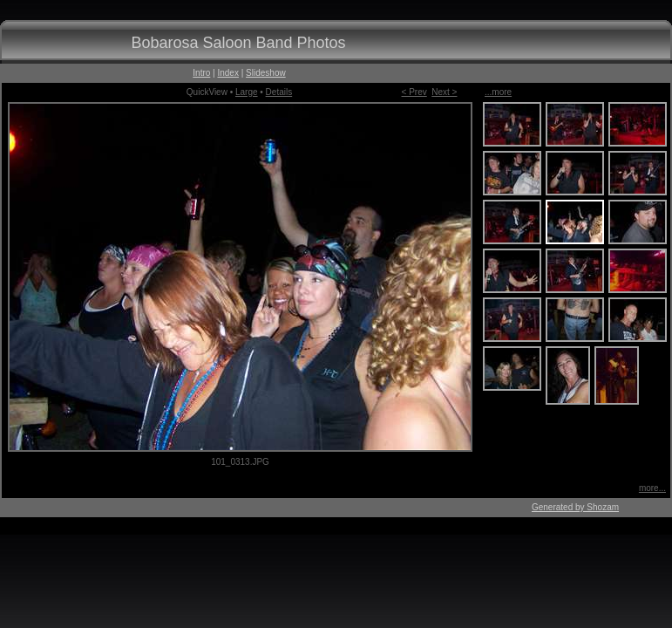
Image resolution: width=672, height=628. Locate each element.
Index (227, 73)
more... (652, 488)
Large (247, 92)
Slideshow (266, 73)
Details (279, 92)
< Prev (414, 92)
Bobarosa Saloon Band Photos (238, 43)
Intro (201, 73)
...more (498, 92)
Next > (444, 92)
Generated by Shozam (575, 507)
